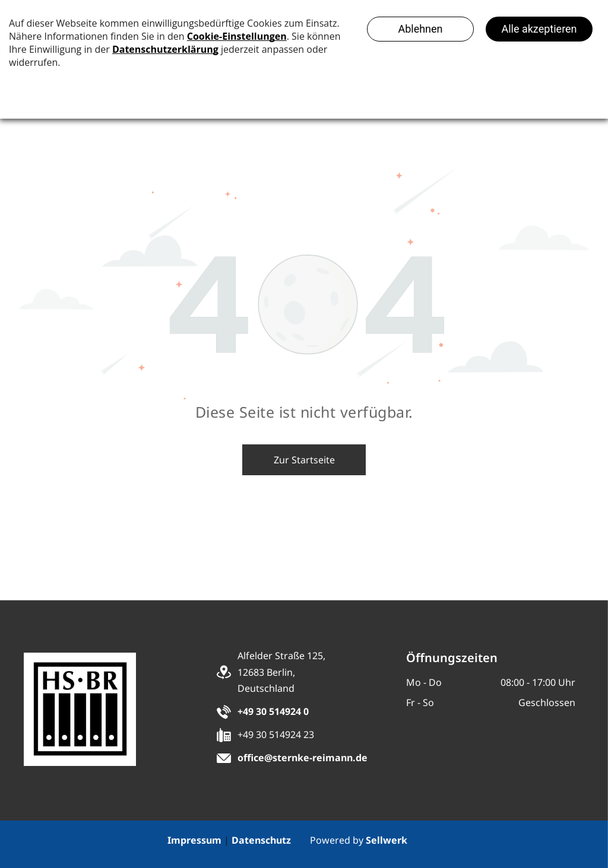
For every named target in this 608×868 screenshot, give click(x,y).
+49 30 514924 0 (273, 711)
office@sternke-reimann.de (303, 758)
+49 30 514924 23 (276, 735)
